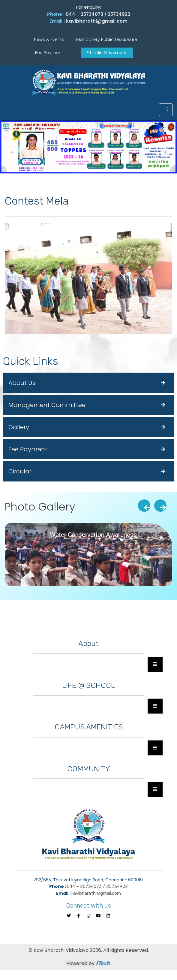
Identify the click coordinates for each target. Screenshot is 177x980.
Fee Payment (28, 449)
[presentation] (144, 506)
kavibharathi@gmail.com (97, 21)
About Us (22, 383)
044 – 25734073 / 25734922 (98, 14)
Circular (20, 471)
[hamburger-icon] (166, 110)
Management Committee (47, 405)
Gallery (19, 427)
